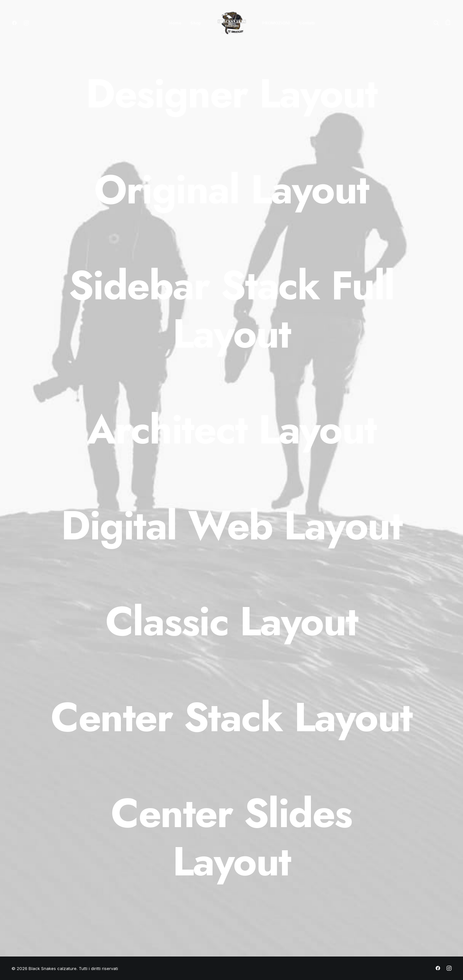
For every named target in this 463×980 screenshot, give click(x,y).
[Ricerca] (438, 23)
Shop (196, 23)
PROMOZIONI (276, 23)
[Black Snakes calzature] (232, 23)
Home (175, 23)
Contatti (307, 23)
